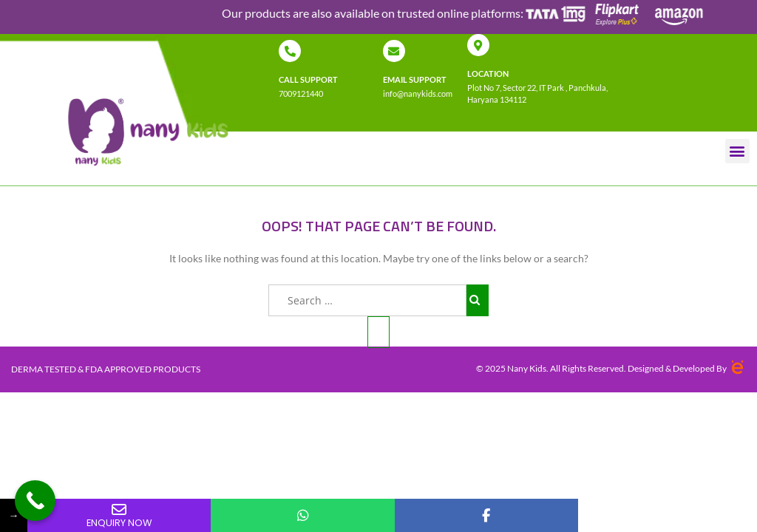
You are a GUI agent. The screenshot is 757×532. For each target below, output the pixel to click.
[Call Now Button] (35, 501)
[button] (737, 151)
